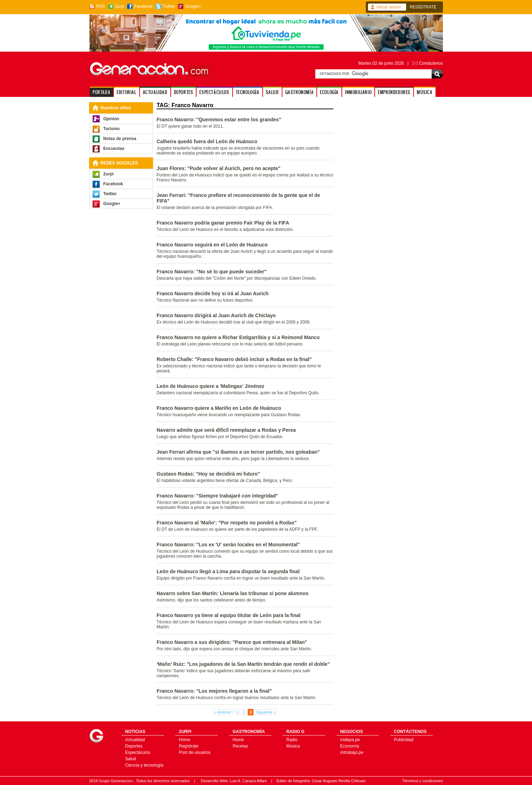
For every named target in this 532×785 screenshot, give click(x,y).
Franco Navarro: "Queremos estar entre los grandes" (219, 120)
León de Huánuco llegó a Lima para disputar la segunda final (228, 571)
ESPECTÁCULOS (214, 92)
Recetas (240, 746)
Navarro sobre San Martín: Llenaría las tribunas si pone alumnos (232, 593)
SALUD (272, 92)
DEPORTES (184, 92)
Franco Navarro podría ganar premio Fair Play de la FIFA (223, 223)
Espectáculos (138, 752)
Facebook (143, 6)
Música (293, 746)
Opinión (111, 119)
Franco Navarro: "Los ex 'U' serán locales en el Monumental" (228, 545)
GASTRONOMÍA (300, 92)
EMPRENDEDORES (394, 92)
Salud (131, 759)
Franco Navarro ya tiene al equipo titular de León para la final (229, 615)
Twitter (169, 6)
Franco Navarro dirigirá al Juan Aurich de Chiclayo (216, 315)
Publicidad (404, 740)
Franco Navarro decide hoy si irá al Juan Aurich (213, 293)
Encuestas (114, 149)
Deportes (134, 746)
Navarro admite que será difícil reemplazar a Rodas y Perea (226, 430)
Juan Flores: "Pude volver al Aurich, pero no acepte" (218, 168)
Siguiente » (266, 712)
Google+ (193, 6)
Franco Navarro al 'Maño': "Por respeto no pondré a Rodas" (227, 523)
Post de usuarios (195, 752)
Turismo (111, 129)
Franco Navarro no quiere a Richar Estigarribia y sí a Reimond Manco (238, 337)
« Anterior (223, 712)
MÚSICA (425, 92)
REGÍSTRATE (423, 7)
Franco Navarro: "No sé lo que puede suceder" (212, 272)
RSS (101, 6)
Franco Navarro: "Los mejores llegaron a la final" (214, 691)
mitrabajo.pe (352, 752)
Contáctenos (431, 63)
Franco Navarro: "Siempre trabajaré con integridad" (217, 496)
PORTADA (101, 92)
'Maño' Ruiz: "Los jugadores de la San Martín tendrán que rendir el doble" (243, 664)
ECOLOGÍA (329, 92)
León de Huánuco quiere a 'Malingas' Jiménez (211, 386)
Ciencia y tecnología (144, 765)
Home (185, 740)
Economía (350, 746)
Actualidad (135, 740)
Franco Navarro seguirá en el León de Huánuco (212, 245)
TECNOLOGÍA (248, 92)
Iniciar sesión (389, 7)
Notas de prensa (120, 139)
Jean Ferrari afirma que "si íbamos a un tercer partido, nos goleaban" (238, 452)
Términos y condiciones (422, 781)
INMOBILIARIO (358, 92)
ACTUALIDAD (155, 92)
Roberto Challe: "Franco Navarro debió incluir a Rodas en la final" (234, 359)
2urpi (120, 6)
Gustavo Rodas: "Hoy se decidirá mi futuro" (208, 474)
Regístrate (189, 746)
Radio (292, 740)
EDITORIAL (126, 92)
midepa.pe (350, 740)
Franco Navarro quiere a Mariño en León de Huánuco (219, 408)
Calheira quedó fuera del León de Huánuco (207, 141)
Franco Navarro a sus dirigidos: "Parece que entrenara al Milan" (232, 642)
